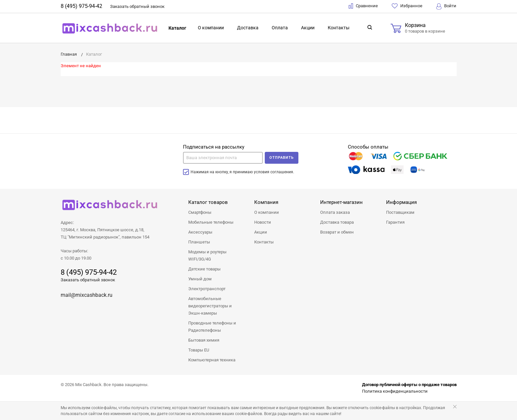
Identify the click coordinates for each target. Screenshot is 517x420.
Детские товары (204, 269)
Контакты (339, 28)
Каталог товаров (208, 202)
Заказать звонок (137, 6)
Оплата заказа (335, 212)
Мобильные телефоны (211, 222)
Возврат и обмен (337, 232)
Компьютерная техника (212, 360)
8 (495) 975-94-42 (81, 6)
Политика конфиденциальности (395, 391)
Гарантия (395, 222)
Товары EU (199, 350)
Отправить (282, 158)
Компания (266, 202)
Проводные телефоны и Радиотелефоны (212, 327)
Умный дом (200, 279)
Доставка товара (337, 222)
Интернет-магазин (341, 202)
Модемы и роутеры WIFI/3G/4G (207, 255)
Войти (446, 6)
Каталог (177, 28)
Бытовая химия (204, 340)
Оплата (280, 28)
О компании (211, 28)
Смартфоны (200, 212)
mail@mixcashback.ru (87, 295)
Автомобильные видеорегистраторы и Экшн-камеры (210, 306)
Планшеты (199, 242)
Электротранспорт (207, 289)
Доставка (248, 28)
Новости (263, 222)
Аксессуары (200, 232)
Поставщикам (400, 212)
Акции (308, 28)
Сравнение (363, 6)
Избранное (407, 6)
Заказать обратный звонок (88, 280)
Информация (401, 202)
